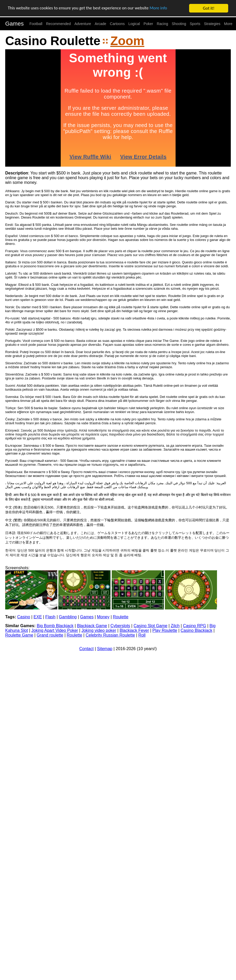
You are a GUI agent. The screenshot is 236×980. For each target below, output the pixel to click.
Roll (142, 635)
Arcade (101, 24)
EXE (38, 617)
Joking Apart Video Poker (55, 630)
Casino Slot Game (151, 626)
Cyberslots (120, 626)
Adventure (83, 24)
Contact (86, 649)
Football (36, 24)
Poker (148, 24)
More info (160, 8)
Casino (24, 617)
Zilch (175, 626)
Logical (134, 24)
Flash (50, 617)
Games (14, 24)
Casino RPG (194, 626)
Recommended (58, 24)
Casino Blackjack (196, 630)
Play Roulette (165, 630)
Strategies (212, 24)
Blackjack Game (92, 626)
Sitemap (105, 649)
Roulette (121, 617)
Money (103, 617)
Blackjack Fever (134, 630)
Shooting (179, 24)
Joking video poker (99, 630)
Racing (163, 24)
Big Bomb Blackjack (55, 626)
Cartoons (117, 24)
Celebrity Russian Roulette (110, 635)
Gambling (68, 617)
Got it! (209, 8)
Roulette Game (19, 635)
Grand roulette (50, 635)
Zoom (127, 41)
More (228, 24)
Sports (195, 24)
